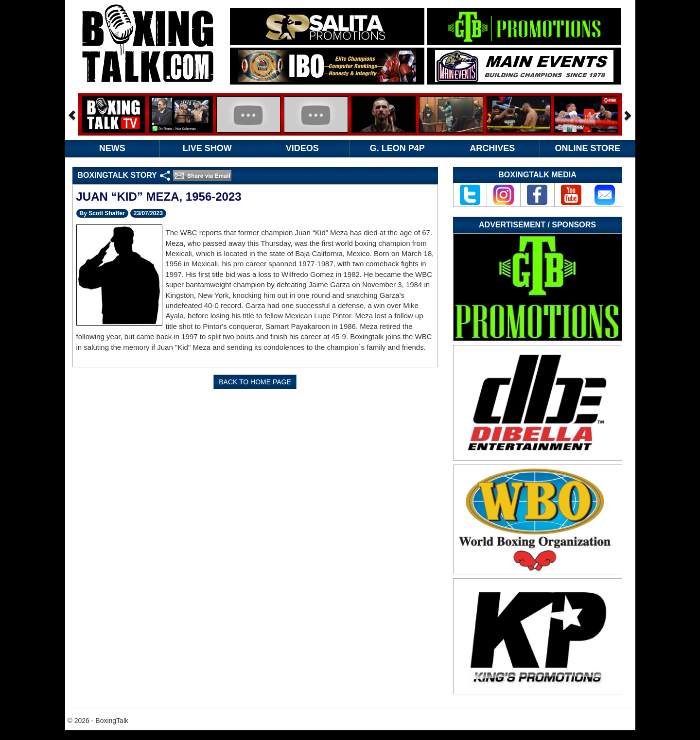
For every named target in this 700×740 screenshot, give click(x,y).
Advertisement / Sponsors (537, 225)
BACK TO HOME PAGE (255, 382)
